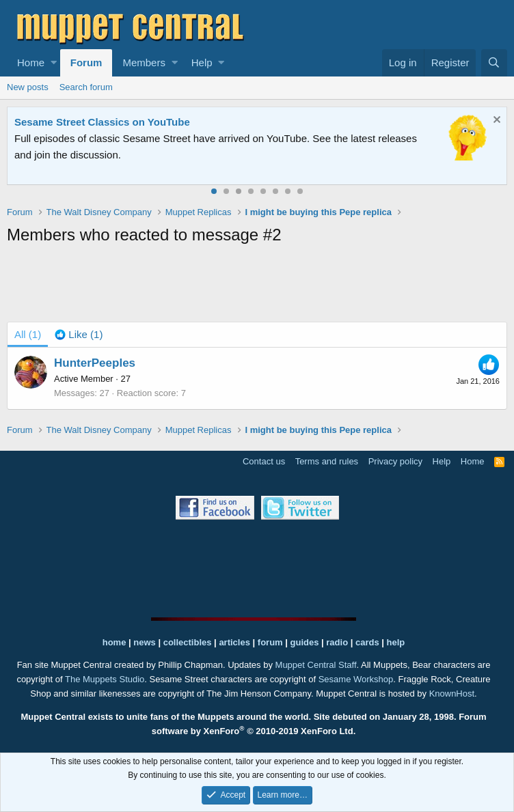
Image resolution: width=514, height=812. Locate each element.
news (145, 642)
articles (235, 642)
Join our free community (243, 138)
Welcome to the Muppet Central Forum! (110, 122)
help (396, 642)
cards (367, 642)
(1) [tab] (28, 334)
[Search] (494, 63)
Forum (86, 62)
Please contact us (124, 155)
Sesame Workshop (356, 679)
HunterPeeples (95, 363)
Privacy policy (395, 461)
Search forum (86, 87)
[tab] (79, 335)
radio (337, 642)
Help (202, 62)
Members (144, 62)
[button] (54, 63)
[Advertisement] (257, 286)
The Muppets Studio (105, 679)
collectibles (188, 642)
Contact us (264, 461)
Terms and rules (327, 461)
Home (31, 62)
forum (270, 642)
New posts (28, 87)
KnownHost (452, 694)
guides (305, 642)
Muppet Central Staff (316, 665)
